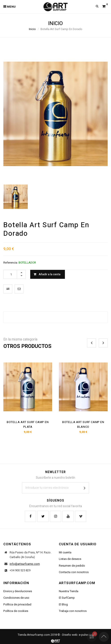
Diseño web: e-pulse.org (78, 635)
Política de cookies (16, 611)
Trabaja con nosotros (73, 611)
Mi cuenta (65, 552)
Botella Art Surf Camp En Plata (28, 424)
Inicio (32, 29)
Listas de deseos (70, 559)
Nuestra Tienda (69, 591)
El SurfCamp (67, 598)
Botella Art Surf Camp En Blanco (83, 424)
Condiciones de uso (16, 598)
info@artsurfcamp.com (25, 564)
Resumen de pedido (72, 566)
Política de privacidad (17, 604)
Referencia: (11, 263)
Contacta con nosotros (74, 572)
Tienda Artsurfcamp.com (34, 635)
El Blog (63, 604)
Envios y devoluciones (18, 591)
